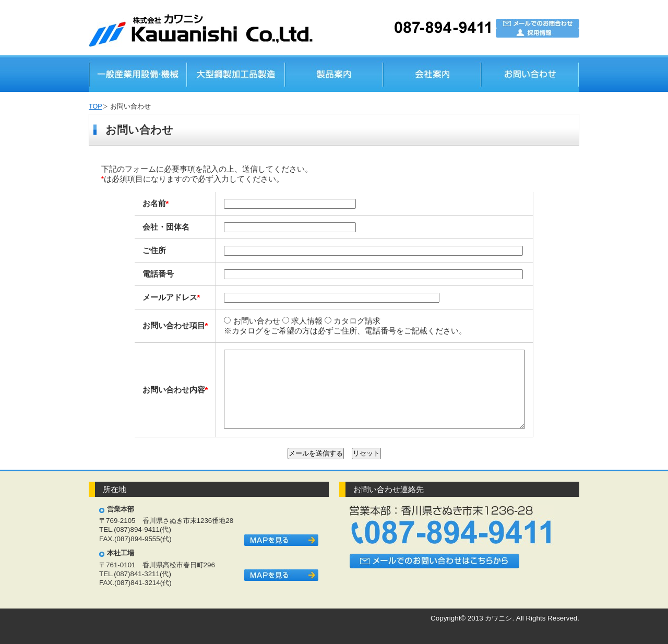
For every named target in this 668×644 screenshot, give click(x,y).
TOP (96, 106)
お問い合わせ (234, 321)
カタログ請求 (334, 321)
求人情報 (284, 321)
